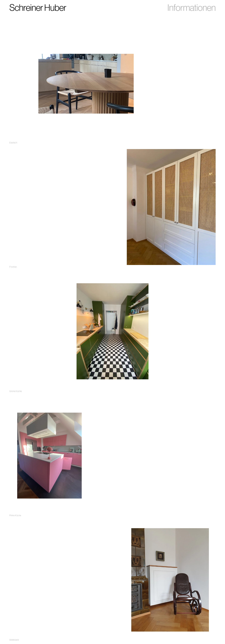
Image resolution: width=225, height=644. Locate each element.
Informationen (191, 8)
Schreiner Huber (38, 8)
